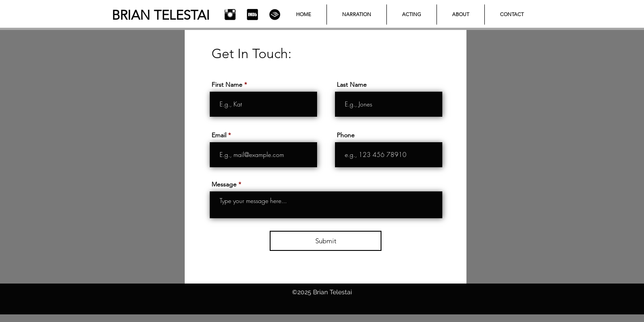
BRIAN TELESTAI (161, 15)
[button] (412, 15)
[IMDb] (252, 15)
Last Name (352, 85)
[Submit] (326, 241)
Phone (346, 135)
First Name (227, 85)
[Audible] (275, 15)
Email (219, 135)
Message (224, 184)
